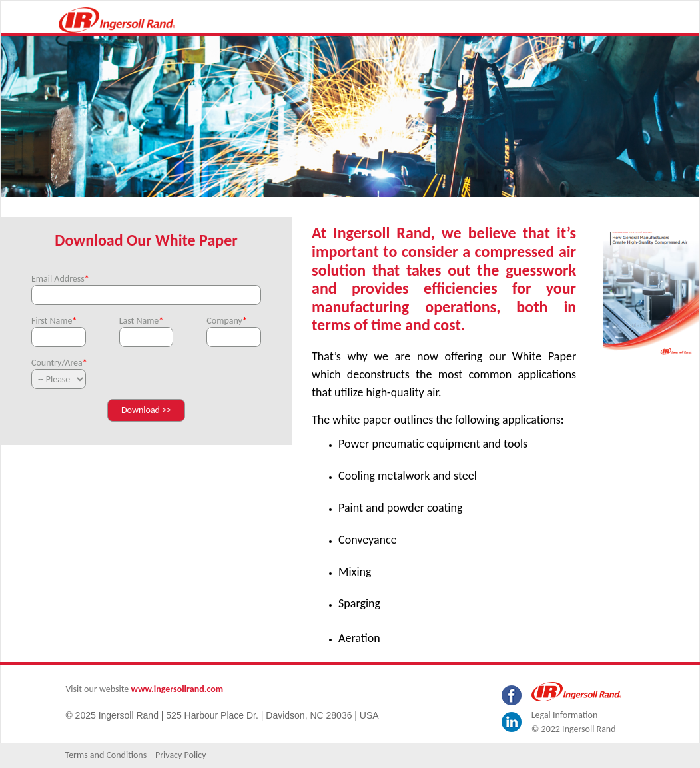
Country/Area (59, 363)
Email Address (60, 279)
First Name (54, 321)
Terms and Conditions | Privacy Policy (136, 755)
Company (227, 321)
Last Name (142, 321)
